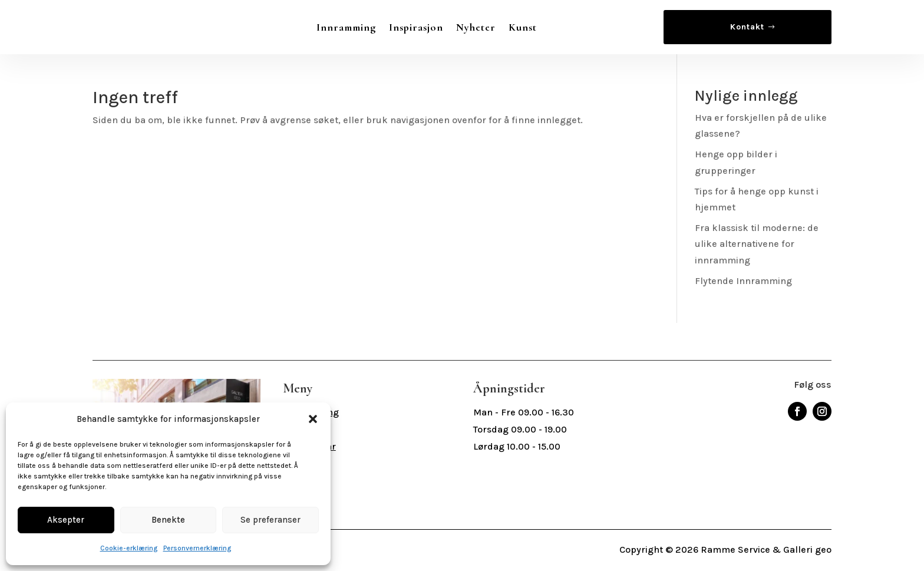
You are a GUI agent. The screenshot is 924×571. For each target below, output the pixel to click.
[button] (313, 419)
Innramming (346, 27)
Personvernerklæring (197, 548)
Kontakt (747, 27)
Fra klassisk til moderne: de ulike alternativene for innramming (757, 244)
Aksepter (66, 520)
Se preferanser (270, 520)
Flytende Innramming (743, 281)
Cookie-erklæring (129, 548)
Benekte (168, 520)
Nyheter (476, 27)
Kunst (523, 27)
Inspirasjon (416, 27)
